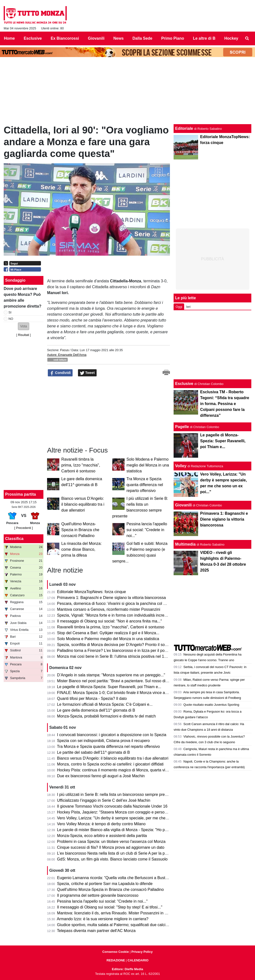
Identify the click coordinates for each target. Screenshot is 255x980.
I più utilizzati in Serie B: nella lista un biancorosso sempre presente (116, 795)
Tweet (87, 373)
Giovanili (183, 505)
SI (10, 312)
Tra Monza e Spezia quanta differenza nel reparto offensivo (145, 485)
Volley (181, 466)
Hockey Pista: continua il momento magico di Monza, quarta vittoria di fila (121, 770)
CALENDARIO (138, 960)
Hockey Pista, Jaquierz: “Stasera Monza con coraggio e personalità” (116, 812)
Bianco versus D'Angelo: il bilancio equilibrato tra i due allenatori (83, 504)
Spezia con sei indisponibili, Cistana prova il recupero (103, 741)
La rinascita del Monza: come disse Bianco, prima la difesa (82, 549)
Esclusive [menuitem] (33, 38)
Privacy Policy (142, 952)
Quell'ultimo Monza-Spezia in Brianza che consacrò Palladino (80, 530)
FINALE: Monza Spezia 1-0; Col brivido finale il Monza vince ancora (116, 693)
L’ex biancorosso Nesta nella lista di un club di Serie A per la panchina (118, 853)
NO (11, 319)
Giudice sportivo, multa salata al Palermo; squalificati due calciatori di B (119, 925)
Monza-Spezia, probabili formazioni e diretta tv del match (107, 716)
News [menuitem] (118, 38)
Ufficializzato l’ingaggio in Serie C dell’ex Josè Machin (104, 800)
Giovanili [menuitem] (96, 38)
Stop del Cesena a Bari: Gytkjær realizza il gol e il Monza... (108, 633)
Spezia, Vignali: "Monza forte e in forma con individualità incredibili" (115, 615)
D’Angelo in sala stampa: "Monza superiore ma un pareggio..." (111, 675)
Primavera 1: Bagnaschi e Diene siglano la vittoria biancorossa (112, 598)
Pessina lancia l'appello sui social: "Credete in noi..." (147, 530)
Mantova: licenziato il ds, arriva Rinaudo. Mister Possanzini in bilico (115, 913)
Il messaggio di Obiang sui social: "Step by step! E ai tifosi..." (110, 907)
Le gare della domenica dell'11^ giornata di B (96, 710)
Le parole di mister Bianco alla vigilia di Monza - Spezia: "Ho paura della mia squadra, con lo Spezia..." (146, 830)
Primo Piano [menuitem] (172, 38)
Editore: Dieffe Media (127, 969)
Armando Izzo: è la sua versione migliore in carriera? (103, 919)
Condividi (60, 373)
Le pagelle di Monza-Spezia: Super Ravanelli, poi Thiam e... (109, 687)
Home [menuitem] (9, 38)
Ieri (188, 307)
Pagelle (182, 427)
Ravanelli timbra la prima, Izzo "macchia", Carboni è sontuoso (81, 465)
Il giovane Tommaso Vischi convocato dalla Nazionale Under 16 (112, 806)
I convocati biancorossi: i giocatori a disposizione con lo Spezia (112, 735)
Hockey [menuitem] (231, 38)
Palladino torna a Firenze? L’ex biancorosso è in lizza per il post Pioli (117, 651)
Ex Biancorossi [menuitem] (65, 38)
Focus (64, 350)
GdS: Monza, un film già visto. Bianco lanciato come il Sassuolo (112, 859)
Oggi (179, 307)
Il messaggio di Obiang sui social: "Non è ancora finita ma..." (110, 621)
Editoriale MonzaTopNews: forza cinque (92, 592)
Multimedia (185, 544)
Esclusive (184, 384)
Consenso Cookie (115, 952)
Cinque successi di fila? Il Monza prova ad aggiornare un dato (111, 847)
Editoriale (184, 128)
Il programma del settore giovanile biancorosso (98, 895)
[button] (24, 326)
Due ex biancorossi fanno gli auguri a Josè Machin (101, 776)
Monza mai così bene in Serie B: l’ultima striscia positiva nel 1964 (114, 656)
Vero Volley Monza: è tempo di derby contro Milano (101, 824)
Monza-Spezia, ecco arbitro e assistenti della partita (102, 836)
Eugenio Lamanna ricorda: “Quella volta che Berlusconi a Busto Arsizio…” (121, 878)
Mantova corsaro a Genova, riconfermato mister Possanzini (109, 609)
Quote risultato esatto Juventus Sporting (211, 705)
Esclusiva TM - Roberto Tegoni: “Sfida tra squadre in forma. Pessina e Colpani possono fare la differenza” (225, 404)
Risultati (24, 335)
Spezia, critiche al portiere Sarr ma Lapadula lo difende (105, 884)
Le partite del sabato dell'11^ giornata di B (94, 752)
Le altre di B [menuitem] (204, 38)
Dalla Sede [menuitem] (142, 38)
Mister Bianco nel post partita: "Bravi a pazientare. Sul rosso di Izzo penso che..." (127, 681)
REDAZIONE (116, 960)
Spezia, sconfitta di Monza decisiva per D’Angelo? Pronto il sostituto (116, 645)
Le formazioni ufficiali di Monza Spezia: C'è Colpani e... (105, 704)
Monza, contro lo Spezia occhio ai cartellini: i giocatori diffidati (110, 764)
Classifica (14, 539)
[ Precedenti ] (23, 528)
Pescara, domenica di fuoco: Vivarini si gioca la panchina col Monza (116, 604)
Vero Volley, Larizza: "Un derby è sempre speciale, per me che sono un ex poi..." (127, 818)
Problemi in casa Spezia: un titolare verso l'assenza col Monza (111, 842)
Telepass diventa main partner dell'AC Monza (96, 931)
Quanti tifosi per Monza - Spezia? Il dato (92, 699)
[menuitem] (247, 38)
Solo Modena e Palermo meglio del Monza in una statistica (148, 465)
